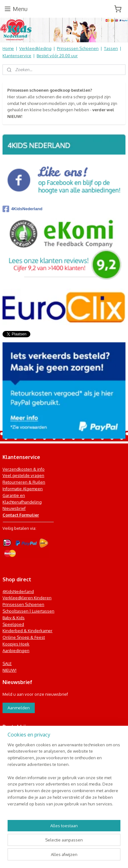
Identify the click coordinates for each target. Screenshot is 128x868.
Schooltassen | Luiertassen (28, 611)
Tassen (111, 48)
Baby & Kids (14, 618)
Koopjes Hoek (16, 644)
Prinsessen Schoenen (78, 48)
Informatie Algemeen (23, 489)
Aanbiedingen (16, 651)
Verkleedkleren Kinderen (27, 598)
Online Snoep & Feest (24, 637)
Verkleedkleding (35, 48)
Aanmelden (19, 708)
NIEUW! (9, 670)
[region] (64, 777)
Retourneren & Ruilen (24, 482)
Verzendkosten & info (24, 469)
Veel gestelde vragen (23, 475)
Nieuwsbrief (14, 508)
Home (8, 48)
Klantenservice (17, 56)
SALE (7, 663)
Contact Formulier (21, 515)
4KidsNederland (22, 209)
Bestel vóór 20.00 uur (57, 56)
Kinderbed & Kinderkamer (27, 631)
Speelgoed (13, 624)
